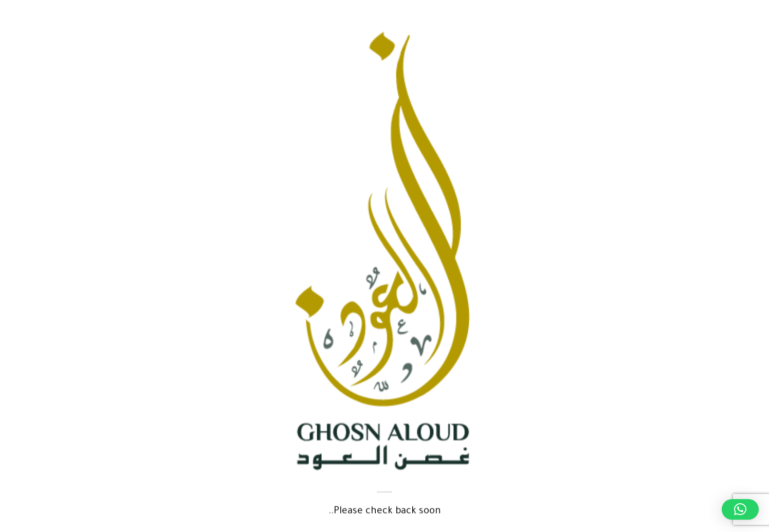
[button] (740, 509)
